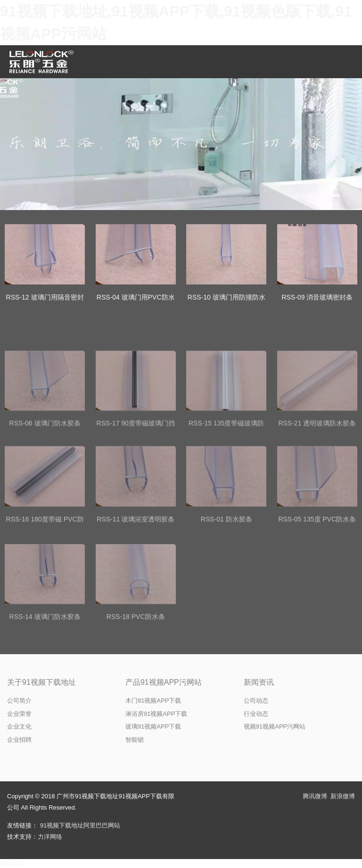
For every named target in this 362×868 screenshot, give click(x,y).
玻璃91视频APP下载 (153, 726)
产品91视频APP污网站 (164, 682)
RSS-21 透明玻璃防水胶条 (317, 476)
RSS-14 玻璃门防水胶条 (45, 670)
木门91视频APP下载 (153, 701)
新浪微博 (343, 796)
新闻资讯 (259, 682)
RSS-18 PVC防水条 (136, 670)
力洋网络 (50, 837)
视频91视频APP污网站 (275, 726)
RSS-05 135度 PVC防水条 (317, 572)
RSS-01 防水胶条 (226, 572)
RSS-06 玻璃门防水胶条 (45, 476)
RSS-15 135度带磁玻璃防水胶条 (226, 482)
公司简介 (19, 701)
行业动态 (256, 714)
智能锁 (135, 740)
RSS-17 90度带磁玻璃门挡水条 (135, 482)
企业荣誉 (19, 714)
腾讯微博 (315, 796)
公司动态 (256, 701)
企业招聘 (19, 740)
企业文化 (19, 726)
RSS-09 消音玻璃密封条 (317, 297)
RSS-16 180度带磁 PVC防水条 (45, 578)
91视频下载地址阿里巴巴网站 (80, 825)
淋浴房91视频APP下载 (156, 714)
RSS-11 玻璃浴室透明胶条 (136, 572)
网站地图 (12, 864)
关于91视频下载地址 (41, 682)
